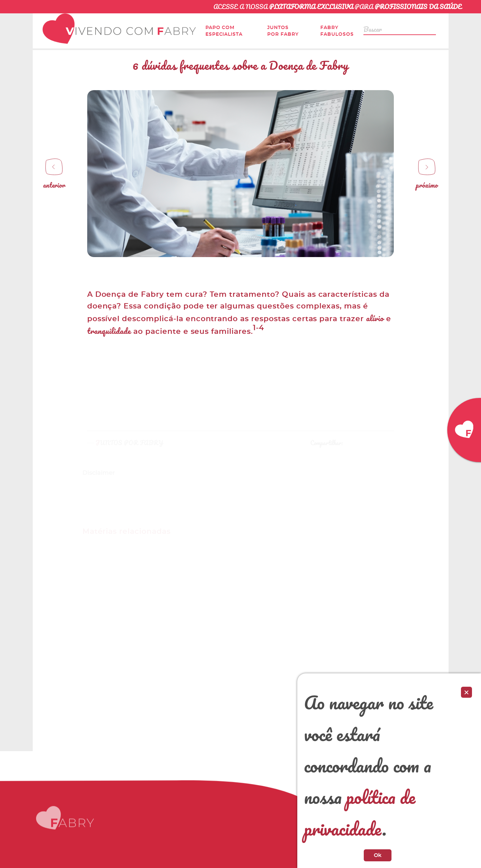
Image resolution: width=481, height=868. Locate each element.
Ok (378, 855)
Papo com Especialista (224, 31)
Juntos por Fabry (283, 31)
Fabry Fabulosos (337, 31)
